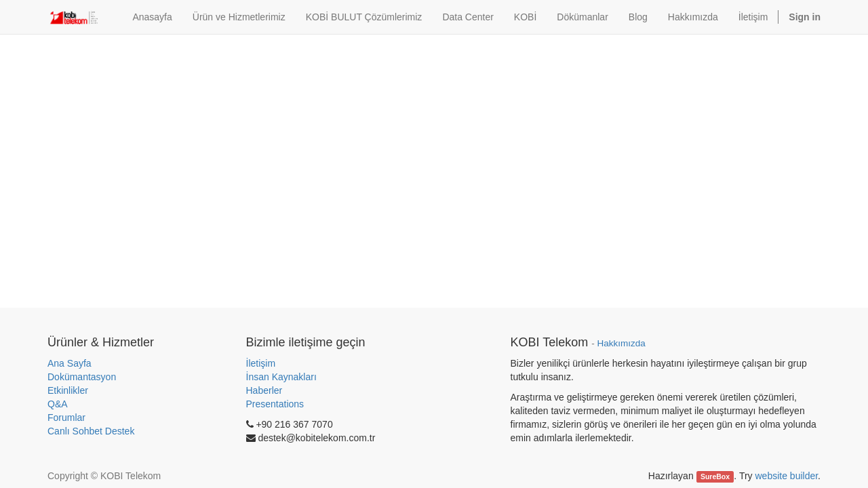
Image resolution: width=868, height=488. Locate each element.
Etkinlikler (68, 390)
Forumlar (66, 418)
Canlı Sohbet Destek (91, 431)
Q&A (58, 404)
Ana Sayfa (70, 363)
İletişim (261, 363)
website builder (786, 476)
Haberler (264, 390)
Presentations (275, 404)
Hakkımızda (621, 343)
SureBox (715, 476)
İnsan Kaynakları (281, 377)
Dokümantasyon (82, 377)
